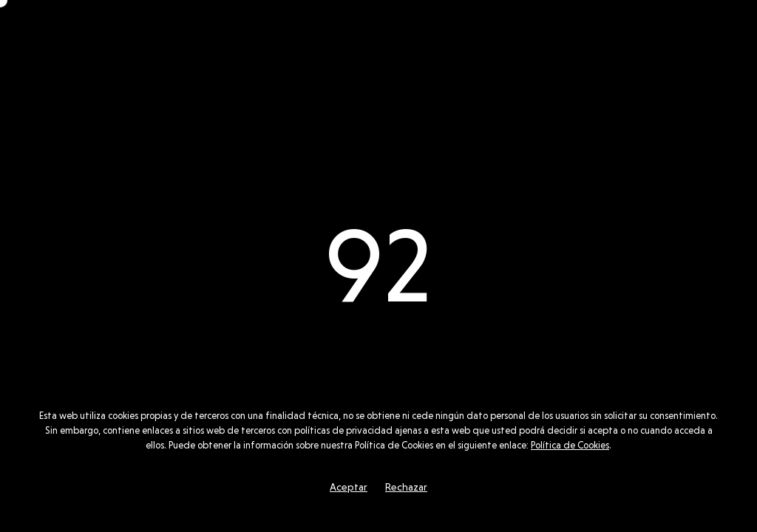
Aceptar (349, 487)
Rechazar (406, 487)
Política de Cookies (570, 445)
